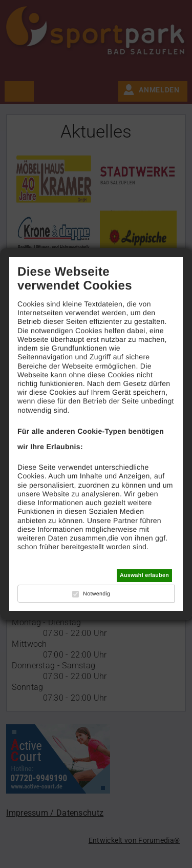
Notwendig (97, 594)
